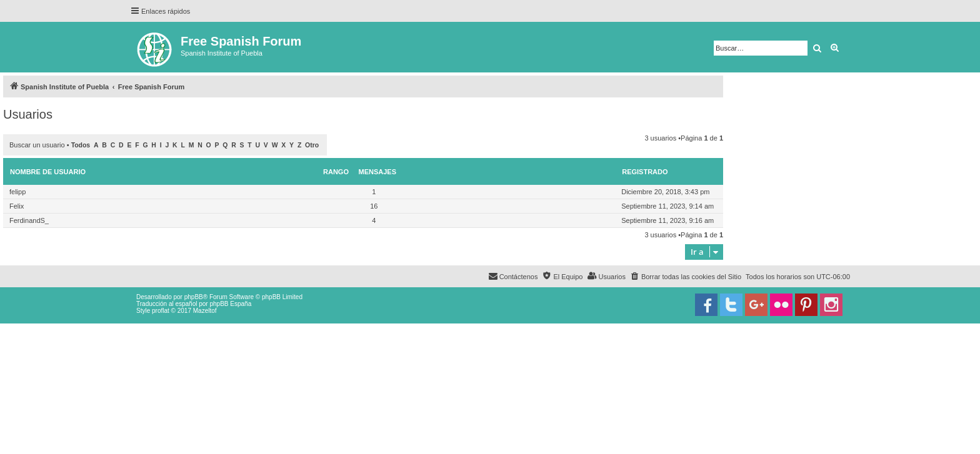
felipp (17, 192)
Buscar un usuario (37, 145)
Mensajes (378, 172)
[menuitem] (686, 277)
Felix (17, 206)
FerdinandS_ (29, 220)
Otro (312, 145)
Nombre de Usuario (48, 172)
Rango (336, 172)
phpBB (194, 297)
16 (374, 206)
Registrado (645, 172)
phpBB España (230, 304)
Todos (81, 145)
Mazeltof (205, 311)
